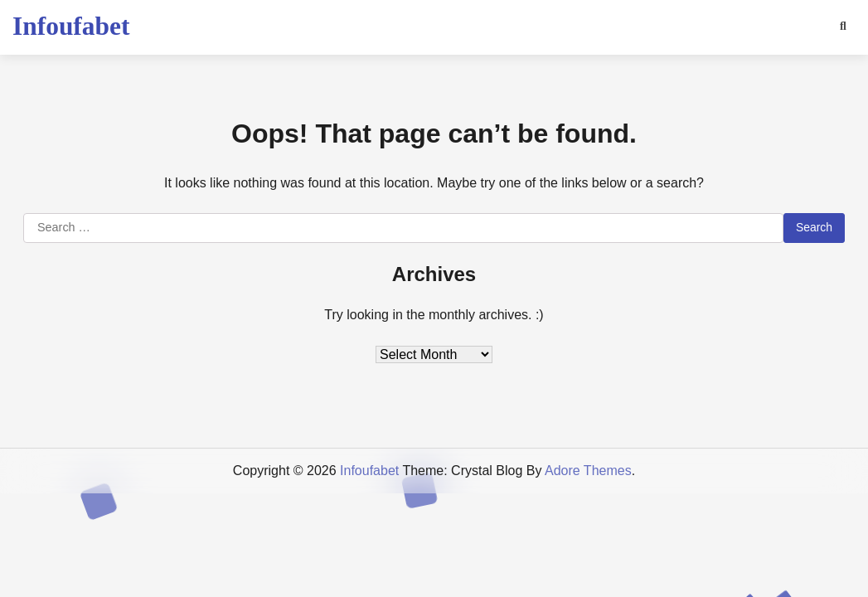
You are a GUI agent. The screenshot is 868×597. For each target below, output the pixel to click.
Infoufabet (71, 26)
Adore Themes (588, 471)
